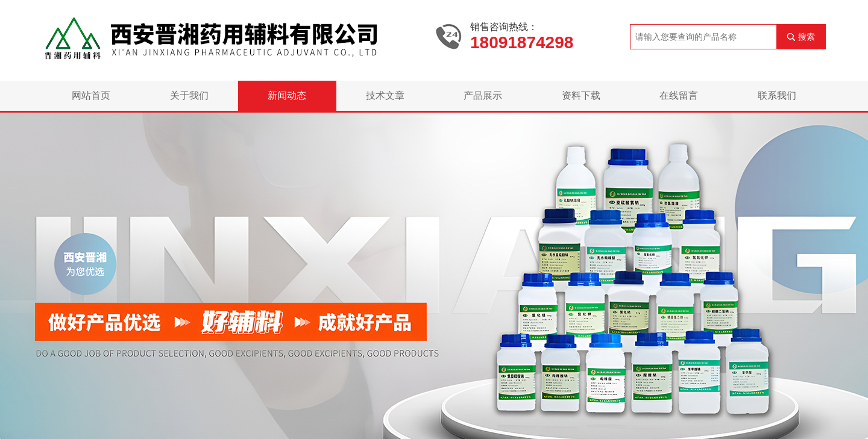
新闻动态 (287, 95)
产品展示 (483, 95)
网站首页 (91, 95)
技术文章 (385, 95)
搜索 (807, 37)
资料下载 (581, 95)
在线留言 (679, 95)
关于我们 (189, 95)
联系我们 (777, 95)
